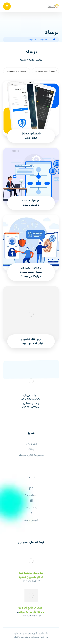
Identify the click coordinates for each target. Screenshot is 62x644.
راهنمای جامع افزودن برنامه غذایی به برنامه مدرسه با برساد (31, 612)
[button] (7, 6)
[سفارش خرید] (17, 71)
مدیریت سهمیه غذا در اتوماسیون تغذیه (31, 575)
